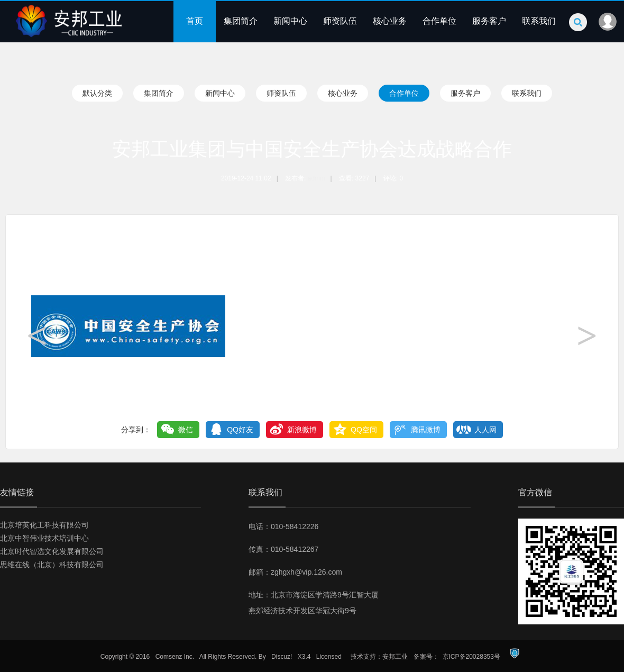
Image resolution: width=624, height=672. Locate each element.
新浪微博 (302, 430)
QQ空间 (364, 430)
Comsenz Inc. (175, 657)
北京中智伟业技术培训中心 (44, 538)
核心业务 (390, 21)
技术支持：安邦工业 (379, 657)
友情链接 (17, 492)
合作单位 (439, 21)
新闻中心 (290, 21)
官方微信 (535, 492)
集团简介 (241, 21)
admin (316, 178)
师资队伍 (340, 21)
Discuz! (282, 657)
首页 (195, 21)
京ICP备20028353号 (471, 657)
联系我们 (539, 21)
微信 (186, 430)
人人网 (485, 430)
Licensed (329, 657)
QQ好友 (240, 430)
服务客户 (489, 21)
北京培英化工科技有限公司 (44, 525)
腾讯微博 (426, 430)
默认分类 (97, 93)
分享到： (136, 430)
